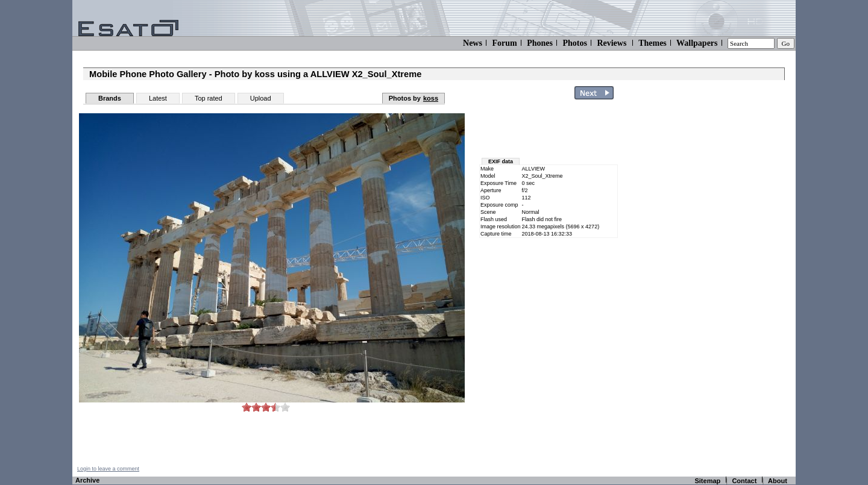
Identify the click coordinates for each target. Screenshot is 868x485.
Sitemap (707, 481)
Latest (158, 98)
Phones (540, 43)
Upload (261, 98)
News (473, 43)
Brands (110, 98)
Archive (87, 480)
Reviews (612, 43)
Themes (653, 43)
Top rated (209, 98)
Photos (574, 43)
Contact (744, 481)
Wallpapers (697, 43)
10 (285, 407)
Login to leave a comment (108, 469)
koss (431, 98)
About (778, 481)
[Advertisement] (725, 285)
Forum (504, 43)
